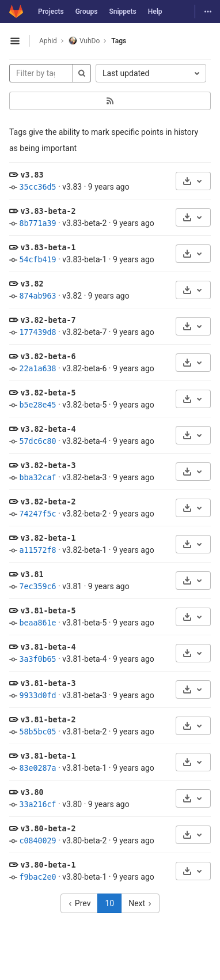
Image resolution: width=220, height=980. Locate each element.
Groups (87, 12)
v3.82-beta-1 (48, 538)
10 (109, 903)
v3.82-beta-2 (48, 502)
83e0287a (37, 768)
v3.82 (32, 284)
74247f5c (37, 514)
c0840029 (37, 841)
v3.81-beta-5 (48, 611)
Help (155, 12)
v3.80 (32, 792)
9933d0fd (37, 696)
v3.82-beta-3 (48, 465)
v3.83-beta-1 (48, 248)
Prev (79, 903)
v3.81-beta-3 (48, 683)
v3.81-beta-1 (48, 756)
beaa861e (37, 623)
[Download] (193, 181)
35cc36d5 (37, 187)
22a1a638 (37, 369)
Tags (119, 41)
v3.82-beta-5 (48, 393)
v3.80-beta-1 (48, 865)
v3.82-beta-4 (48, 429)
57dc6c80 (37, 441)
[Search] (82, 73)
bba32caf (37, 478)
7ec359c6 (37, 587)
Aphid (48, 41)
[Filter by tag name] (41, 73)
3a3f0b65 (37, 659)
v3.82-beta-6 (48, 357)
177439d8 (37, 332)
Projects (51, 12)
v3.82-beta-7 (48, 320)
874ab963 (37, 296)
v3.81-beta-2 (48, 720)
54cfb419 (37, 260)
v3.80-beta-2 (48, 829)
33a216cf (37, 804)
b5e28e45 (37, 405)
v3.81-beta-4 (48, 647)
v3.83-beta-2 (48, 211)
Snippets (122, 12)
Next (140, 903)
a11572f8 (37, 550)
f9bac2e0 (37, 877)
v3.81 (32, 574)
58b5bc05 (37, 732)
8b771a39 (37, 223)
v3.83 (32, 175)
